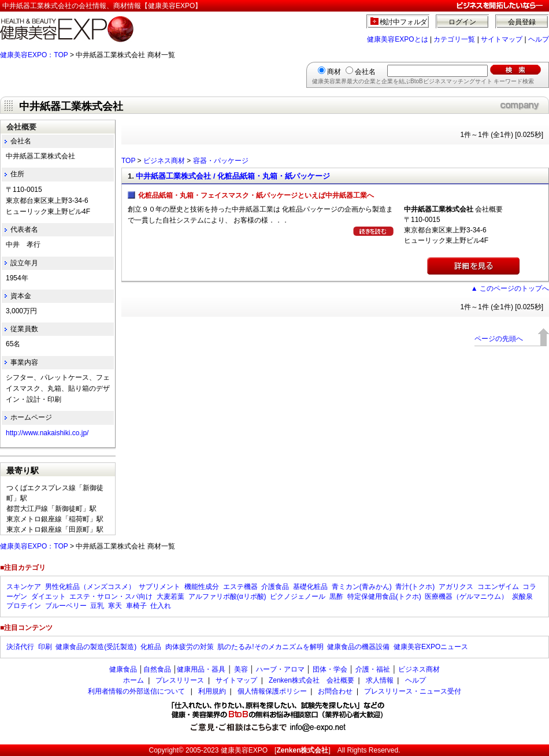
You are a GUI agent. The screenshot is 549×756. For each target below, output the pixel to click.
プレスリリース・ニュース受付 (413, 691)
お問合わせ (335, 691)
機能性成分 (202, 587)
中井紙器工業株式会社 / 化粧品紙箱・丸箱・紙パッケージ (233, 176)
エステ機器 (240, 587)
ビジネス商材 (164, 161)
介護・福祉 (373, 669)
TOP (128, 161)
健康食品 (123, 669)
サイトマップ (502, 39)
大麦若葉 (170, 596)
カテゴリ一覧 (454, 39)
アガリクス (456, 587)
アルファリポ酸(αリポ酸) (227, 596)
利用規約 (212, 691)
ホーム (133, 680)
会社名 (365, 72)
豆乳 (97, 606)
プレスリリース (180, 680)
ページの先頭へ (499, 339)
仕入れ (161, 606)
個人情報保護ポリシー (272, 691)
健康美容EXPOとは (397, 39)
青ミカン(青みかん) (362, 587)
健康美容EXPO (244, 750)
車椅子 (136, 606)
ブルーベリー (66, 606)
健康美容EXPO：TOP (34, 55)
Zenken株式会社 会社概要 (311, 680)
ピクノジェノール (298, 596)
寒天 (115, 606)
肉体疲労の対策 (190, 647)
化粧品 (151, 647)
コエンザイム (498, 587)
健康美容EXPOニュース (431, 647)
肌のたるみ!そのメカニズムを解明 (270, 647)
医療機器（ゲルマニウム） (466, 596)
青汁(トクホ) (415, 587)
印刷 (45, 647)
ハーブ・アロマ (280, 669)
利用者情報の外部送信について (136, 691)
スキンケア (24, 587)
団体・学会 (330, 669)
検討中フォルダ (404, 22)
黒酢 (336, 596)
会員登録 (522, 22)
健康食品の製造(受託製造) (96, 647)
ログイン (462, 22)
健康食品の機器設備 (358, 647)
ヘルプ (539, 39)
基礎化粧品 (310, 587)
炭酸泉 (522, 596)
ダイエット (49, 596)
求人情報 (380, 680)
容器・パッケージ (221, 161)
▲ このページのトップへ (510, 288)
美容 (241, 669)
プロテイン (24, 606)
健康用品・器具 (201, 669)
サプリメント (159, 587)
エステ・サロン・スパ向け (111, 596)
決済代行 (20, 647)
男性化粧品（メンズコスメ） (90, 587)
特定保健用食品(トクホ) (384, 596)
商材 (334, 72)
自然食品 (157, 669)
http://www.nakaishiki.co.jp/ (47, 433)
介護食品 (275, 587)
